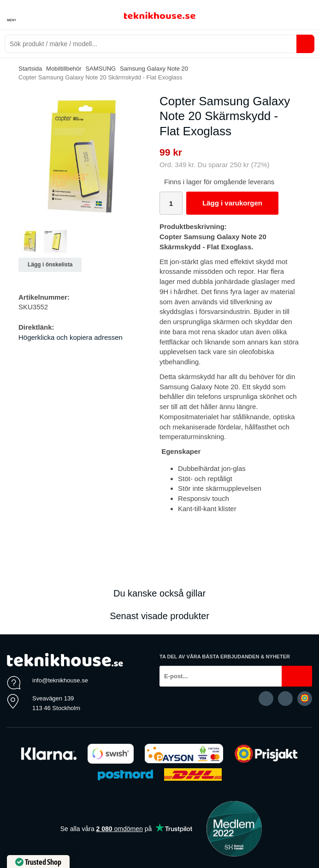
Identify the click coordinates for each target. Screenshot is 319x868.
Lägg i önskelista (50, 265)
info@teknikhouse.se (60, 680)
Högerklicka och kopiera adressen (71, 337)
